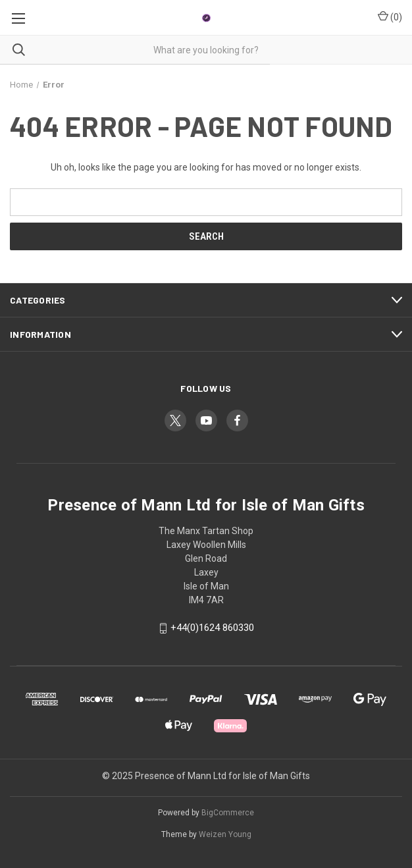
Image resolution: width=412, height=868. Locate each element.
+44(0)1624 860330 (212, 628)
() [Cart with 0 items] (390, 16)
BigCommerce (228, 813)
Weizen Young (225, 834)
